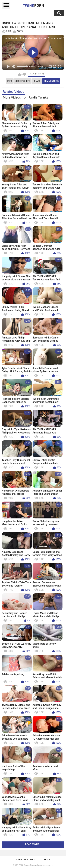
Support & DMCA (26, 859)
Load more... (33, 844)
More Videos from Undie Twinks (26, 97)
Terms (46, 859)
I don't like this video (24, 75)
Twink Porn (29, 865)
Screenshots (23, 81)
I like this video (20, 75)
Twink (33, 5)
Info (10, 81)
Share (37, 81)
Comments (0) (51, 81)
